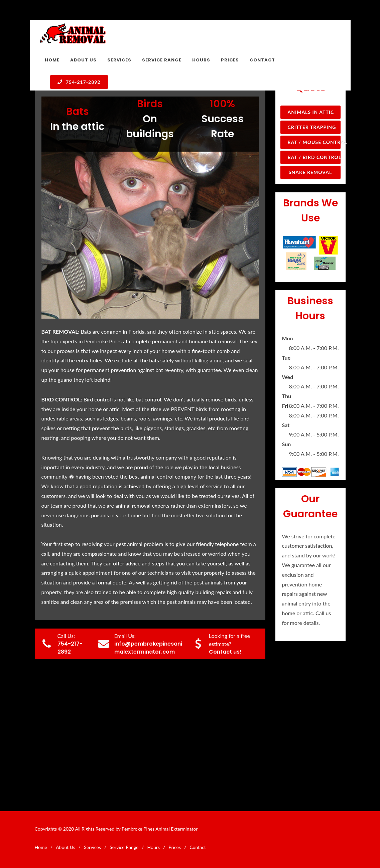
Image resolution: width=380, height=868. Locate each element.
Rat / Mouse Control (314, 142)
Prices (175, 847)
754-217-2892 (79, 82)
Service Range (124, 847)
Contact (198, 847)
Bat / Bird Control (314, 157)
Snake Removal (310, 172)
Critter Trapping (312, 127)
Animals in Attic (311, 112)
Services (92, 847)
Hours (154, 847)
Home (41, 847)
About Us (66, 847)
